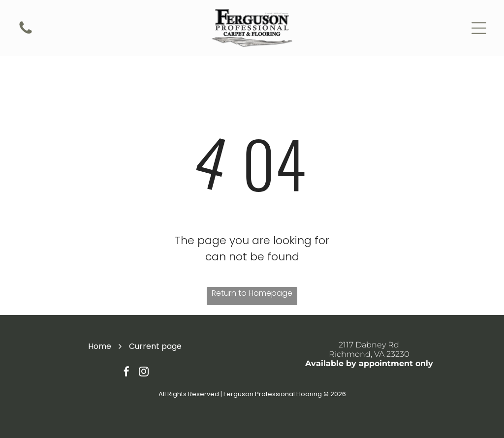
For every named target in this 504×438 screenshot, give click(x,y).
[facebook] (126, 373)
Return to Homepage (252, 293)
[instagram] (144, 373)
